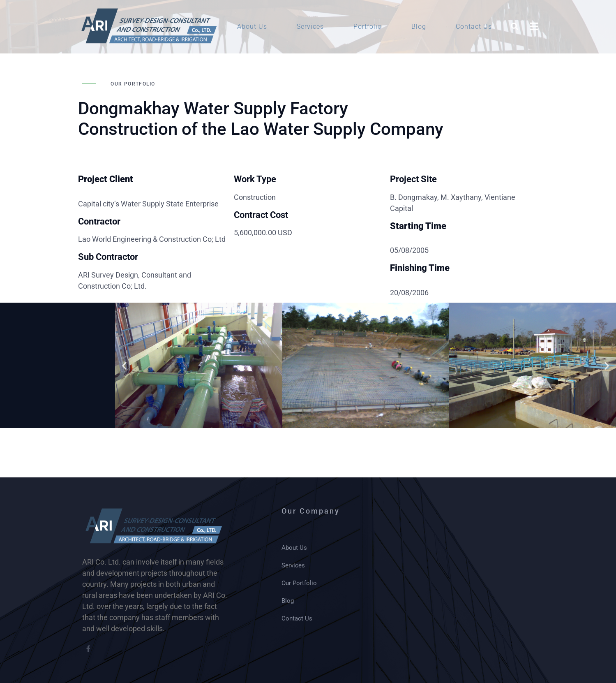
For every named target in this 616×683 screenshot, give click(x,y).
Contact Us (474, 27)
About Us (252, 27)
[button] (124, 365)
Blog (419, 27)
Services (310, 27)
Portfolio (368, 27)
